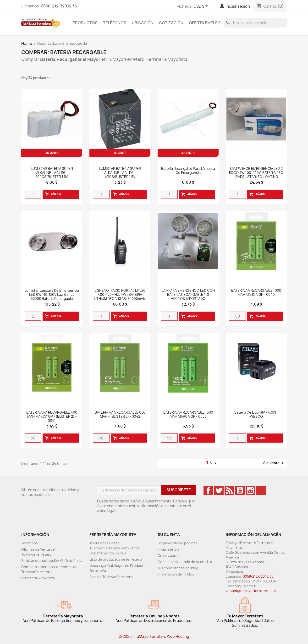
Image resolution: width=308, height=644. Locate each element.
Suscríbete (179, 490)
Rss (229, 490)
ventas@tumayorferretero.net (251, 591)
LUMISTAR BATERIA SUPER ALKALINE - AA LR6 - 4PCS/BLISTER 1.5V (120, 173)
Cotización (171, 23)
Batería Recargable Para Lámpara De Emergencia (188, 171)
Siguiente (274, 463)
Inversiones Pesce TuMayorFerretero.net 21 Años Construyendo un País (115, 548)
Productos (85, 23)
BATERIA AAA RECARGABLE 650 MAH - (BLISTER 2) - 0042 (120, 415)
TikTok (261, 490)
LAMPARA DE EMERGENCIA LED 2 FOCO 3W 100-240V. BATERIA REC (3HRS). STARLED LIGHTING (256, 173)
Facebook (208, 490)
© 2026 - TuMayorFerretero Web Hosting (154, 636)
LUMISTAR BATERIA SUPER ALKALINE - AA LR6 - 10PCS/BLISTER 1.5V (52, 173)
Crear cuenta (169, 556)
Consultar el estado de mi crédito (185, 562)
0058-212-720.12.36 (59, 6)
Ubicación (143, 23)
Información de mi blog (176, 574)
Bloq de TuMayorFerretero (111, 577)
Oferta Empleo (205, 23)
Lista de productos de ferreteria (116, 559)
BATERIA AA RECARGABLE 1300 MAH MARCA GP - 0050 (188, 415)
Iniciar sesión (168, 549)
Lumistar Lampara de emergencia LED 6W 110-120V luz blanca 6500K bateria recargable (52, 295)
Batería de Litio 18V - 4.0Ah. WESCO (256, 415)
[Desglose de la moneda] (201, 6)
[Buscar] (255, 23)
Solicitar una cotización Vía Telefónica (52, 561)
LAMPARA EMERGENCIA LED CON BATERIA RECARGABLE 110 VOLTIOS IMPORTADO (188, 295)
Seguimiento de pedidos (178, 543)
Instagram (250, 490)
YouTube (240, 490)
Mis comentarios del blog (178, 568)
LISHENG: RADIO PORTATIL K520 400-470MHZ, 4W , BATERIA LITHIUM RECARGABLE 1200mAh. (120, 295)
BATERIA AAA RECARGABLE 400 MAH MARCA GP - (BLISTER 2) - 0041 (52, 417)
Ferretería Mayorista (38, 578)
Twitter (219, 490)
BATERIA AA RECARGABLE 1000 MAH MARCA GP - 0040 (256, 293)
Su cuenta (169, 535)
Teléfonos (115, 23)
